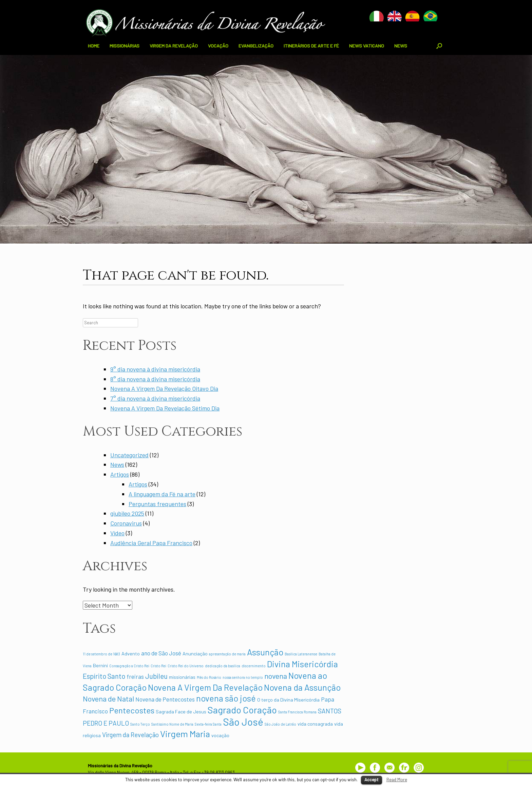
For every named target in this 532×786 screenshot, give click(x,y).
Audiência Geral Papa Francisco (151, 543)
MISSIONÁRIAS (125, 46)
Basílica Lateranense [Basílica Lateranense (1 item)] (301, 654)
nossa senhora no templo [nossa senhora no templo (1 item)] (243, 677)
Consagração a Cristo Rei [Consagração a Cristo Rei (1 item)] (129, 666)
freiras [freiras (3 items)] (135, 676)
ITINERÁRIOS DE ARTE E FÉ (311, 46)
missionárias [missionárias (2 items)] (182, 677)
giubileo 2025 (127, 513)
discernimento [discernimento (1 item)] (254, 666)
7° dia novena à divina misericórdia (155, 398)
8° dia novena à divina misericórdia (155, 379)
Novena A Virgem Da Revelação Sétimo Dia (165, 408)
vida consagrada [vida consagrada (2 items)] (315, 724)
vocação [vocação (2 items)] (220, 735)
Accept (372, 780)
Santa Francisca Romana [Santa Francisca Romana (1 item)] (297, 712)
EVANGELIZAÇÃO (256, 46)
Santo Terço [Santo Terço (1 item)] (140, 724)
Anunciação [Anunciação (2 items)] (195, 654)
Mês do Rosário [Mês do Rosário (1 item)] (209, 677)
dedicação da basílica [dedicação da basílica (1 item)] (223, 666)
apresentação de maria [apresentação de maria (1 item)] (227, 654)
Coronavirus (126, 523)
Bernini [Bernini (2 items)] (100, 665)
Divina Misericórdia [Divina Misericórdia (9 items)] (302, 664)
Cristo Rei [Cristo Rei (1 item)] (158, 666)
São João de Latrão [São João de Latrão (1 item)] (280, 724)
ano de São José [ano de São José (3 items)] (161, 653)
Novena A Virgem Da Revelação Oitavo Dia (164, 388)
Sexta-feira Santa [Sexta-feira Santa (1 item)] (208, 724)
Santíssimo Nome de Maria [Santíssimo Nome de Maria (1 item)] (172, 724)
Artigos (120, 474)
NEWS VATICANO (367, 46)
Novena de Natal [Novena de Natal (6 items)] (108, 698)
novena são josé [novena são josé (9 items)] (226, 698)
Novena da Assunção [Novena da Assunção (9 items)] (302, 687)
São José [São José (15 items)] (243, 722)
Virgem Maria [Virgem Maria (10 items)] (185, 734)
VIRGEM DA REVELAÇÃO (174, 46)
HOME (94, 46)
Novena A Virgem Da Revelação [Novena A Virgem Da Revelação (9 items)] (205, 687)
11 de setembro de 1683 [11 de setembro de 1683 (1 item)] (101, 654)
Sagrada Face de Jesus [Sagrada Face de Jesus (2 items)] (181, 712)
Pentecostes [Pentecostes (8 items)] (132, 710)
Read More (397, 780)
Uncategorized (129, 455)
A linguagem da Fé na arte (162, 494)
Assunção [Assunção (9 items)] (265, 652)
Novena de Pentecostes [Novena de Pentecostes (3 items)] (165, 699)
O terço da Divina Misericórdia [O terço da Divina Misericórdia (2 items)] (288, 700)
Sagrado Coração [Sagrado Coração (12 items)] (242, 710)
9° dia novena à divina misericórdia (155, 369)
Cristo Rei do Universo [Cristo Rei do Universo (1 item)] (186, 666)
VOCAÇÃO (218, 46)
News (117, 464)
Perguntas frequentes (157, 504)
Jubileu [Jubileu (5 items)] (156, 676)
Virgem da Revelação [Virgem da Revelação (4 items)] (130, 735)
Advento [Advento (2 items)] (131, 654)
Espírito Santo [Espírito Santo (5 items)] (104, 676)
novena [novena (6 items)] (276, 676)
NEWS (401, 46)
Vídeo (117, 533)
